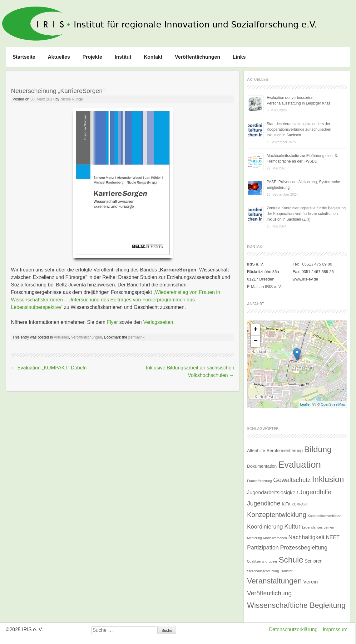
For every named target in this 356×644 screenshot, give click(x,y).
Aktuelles (59, 57)
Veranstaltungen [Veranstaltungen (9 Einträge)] (274, 581)
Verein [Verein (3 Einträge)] (311, 582)
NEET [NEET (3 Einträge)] (333, 537)
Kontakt (153, 57)
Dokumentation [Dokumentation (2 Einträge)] (262, 466)
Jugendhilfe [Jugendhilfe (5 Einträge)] (315, 492)
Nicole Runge (72, 99)
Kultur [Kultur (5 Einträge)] (292, 526)
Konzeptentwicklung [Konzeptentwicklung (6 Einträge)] (277, 515)
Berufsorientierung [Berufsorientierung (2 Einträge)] (285, 451)
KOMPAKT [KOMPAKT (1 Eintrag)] (300, 504)
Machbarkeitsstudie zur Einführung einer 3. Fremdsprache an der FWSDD (302, 159)
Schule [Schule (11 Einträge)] (291, 560)
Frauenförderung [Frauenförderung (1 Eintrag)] (259, 481)
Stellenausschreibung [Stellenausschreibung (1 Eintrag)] (263, 571)
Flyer (112, 322)
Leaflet (305, 404)
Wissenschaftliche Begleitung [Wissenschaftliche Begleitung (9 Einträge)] (296, 605)
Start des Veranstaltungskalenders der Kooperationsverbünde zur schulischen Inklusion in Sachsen (299, 129)
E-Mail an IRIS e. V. (264, 287)
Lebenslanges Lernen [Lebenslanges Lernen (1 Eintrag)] (318, 527)
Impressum (335, 629)
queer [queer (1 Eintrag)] (273, 561)
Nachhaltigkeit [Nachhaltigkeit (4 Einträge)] (306, 537)
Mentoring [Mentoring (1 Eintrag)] (254, 538)
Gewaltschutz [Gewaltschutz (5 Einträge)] (292, 480)
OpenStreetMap (333, 404)
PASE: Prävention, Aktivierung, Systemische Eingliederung (303, 185)
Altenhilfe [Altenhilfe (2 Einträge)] (256, 451)
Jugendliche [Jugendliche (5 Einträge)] (264, 503)
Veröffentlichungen (198, 57)
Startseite (24, 57)
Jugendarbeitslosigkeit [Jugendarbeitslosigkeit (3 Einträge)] (272, 492)
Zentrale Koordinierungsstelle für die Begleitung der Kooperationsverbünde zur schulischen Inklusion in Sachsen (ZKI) (306, 214)
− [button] (256, 341)
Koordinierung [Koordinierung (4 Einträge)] (265, 527)
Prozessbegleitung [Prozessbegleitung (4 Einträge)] (304, 547)
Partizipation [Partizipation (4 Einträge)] (263, 547)
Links (239, 57)
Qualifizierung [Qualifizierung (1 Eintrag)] (257, 561)
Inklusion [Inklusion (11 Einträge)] (328, 479)
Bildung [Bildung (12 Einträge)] (318, 449)
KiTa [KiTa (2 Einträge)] (286, 504)
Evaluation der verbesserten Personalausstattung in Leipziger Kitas (299, 100)
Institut (123, 57)
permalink (136, 337)
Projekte (92, 57)
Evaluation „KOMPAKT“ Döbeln (49, 368)
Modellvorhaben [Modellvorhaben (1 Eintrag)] (275, 538)
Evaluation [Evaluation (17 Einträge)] (300, 464)
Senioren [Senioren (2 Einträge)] (314, 561)
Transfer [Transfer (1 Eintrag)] (286, 571)
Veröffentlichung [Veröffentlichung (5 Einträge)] (269, 593)
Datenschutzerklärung (293, 629)
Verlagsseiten (158, 322)
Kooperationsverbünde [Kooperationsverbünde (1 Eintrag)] (324, 516)
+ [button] (256, 330)
